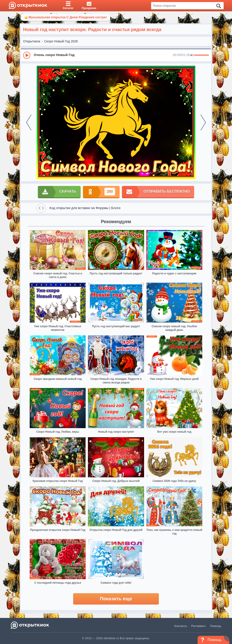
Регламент (198, 626)
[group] (116, 55)
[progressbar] (202, 55)
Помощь (216, 626)
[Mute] (192, 55)
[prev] (29, 122)
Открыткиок (32, 41)
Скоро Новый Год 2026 (61, 41)
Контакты (181, 626)
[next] (203, 122)
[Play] (27, 55)
